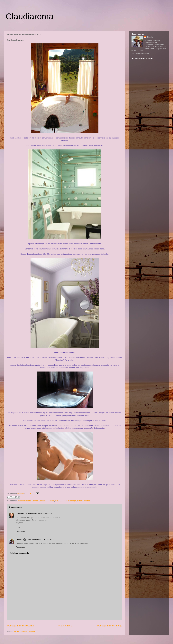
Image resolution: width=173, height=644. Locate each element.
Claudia (21, 493)
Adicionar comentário (20, 553)
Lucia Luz (20, 514)
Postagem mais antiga (110, 626)
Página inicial (65, 626)
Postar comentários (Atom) (25, 631)
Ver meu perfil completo (140, 53)
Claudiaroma (30, 16)
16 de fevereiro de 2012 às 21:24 (39, 514)
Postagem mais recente (20, 626)
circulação (59, 501)
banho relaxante (24, 501)
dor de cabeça (70, 501)
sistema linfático (84, 501)
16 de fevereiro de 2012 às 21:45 (40, 540)
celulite (51, 501)
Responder (20, 531)
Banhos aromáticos (40, 501)
